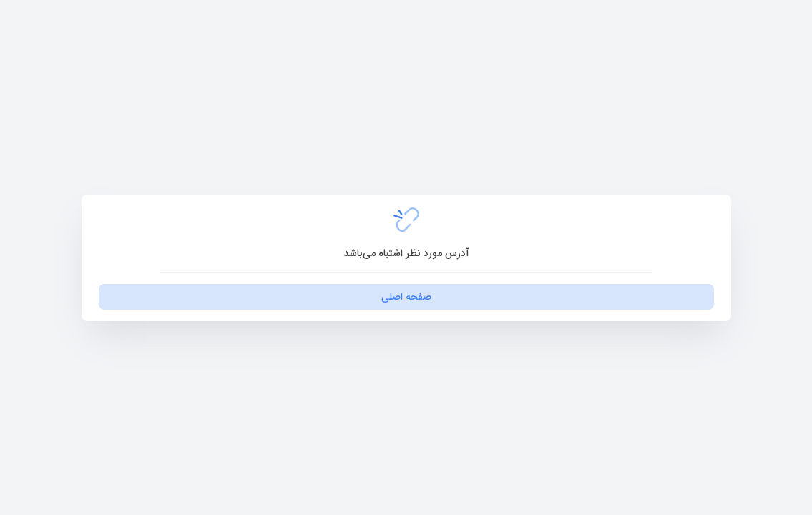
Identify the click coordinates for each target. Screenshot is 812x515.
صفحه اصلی (406, 297)
